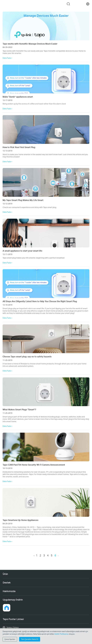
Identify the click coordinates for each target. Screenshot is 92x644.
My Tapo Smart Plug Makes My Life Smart (23, 200)
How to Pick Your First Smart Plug (19, 147)
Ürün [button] (5, 574)
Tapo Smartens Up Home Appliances (20, 520)
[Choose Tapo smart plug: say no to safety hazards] (46, 339)
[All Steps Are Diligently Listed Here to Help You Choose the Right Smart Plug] (46, 284)
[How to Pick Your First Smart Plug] (46, 130)
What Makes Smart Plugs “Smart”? (19, 409)
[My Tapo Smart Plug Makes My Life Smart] (46, 182)
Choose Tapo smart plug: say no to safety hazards (27, 356)
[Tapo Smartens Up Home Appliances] (46, 502)
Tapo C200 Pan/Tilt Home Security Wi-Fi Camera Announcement (34, 465)
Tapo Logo (39, 4)
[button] (7, 608)
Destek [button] (7, 583)
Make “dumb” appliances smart (18, 97)
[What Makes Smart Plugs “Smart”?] (46, 392)
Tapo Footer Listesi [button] (13, 619)
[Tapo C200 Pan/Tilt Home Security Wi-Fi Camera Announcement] (46, 447)
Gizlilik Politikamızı (62, 634)
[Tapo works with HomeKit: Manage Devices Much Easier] (46, 26)
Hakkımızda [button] (9, 591)
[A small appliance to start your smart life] (46, 233)
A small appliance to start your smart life (22, 251)
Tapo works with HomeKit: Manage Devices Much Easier (30, 44)
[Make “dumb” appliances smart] (46, 79)
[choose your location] (88, 4)
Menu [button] (4, 4)
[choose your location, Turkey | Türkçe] (46, 627)
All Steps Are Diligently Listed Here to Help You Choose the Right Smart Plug (40, 301)
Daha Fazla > (7, 58)
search (68, 4)
